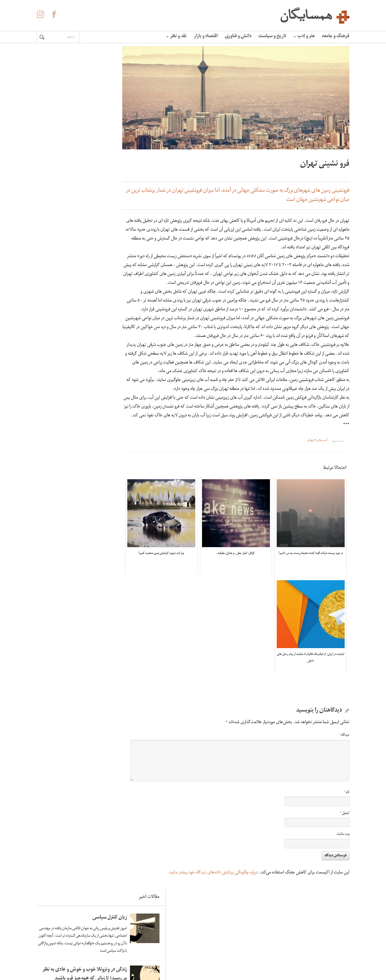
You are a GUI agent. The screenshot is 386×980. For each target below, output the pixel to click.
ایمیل (345, 838)
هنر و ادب (304, 37)
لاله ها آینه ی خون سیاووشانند (73, 211)
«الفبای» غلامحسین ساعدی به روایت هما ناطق (66, 330)
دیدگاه (344, 760)
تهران (311, 476)
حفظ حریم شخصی (205, 956)
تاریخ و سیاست (272, 37)
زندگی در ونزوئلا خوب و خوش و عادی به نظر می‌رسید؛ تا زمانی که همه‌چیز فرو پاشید (64, 156)
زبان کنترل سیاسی (73, 76)
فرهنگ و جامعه (336, 37)
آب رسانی (322, 476)
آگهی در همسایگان (204, 947)
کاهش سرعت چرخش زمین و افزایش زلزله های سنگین (64, 269)
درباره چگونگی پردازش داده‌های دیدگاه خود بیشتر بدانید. (213, 898)
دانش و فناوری (238, 37)
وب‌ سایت (343, 860)
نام (347, 817)
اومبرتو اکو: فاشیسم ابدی (66, 378)
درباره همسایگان (207, 938)
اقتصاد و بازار (206, 37)
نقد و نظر (176, 37)
